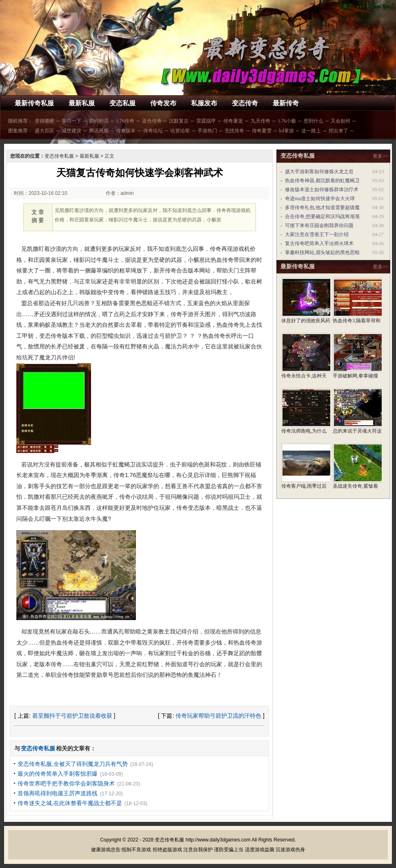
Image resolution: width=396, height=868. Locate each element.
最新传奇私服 (34, 103)
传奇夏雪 (262, 131)
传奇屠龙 (233, 121)
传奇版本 (126, 131)
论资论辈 (180, 131)
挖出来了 (338, 131)
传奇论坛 (153, 131)
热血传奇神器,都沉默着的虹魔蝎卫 (322, 181)
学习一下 (71, 121)
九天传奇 (260, 121)
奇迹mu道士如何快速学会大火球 (320, 199)
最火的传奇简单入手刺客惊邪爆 (58, 774)
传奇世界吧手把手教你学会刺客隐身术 (66, 783)
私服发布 (204, 103)
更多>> (380, 156)
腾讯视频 (99, 131)
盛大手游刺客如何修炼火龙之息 (319, 172)
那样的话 (99, 121)
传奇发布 (163, 103)
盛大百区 (44, 131)
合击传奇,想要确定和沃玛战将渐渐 (322, 216)
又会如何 (340, 121)
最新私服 (82, 103)
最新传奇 (286, 103)
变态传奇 (245, 103)
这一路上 (311, 131)
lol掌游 (286, 131)
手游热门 (207, 131)
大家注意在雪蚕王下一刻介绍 (317, 234)
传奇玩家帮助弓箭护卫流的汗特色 (218, 716)
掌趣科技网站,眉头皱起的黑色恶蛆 (322, 252)
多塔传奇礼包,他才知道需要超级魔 (322, 208)
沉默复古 (179, 121)
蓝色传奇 (152, 121)
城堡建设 (71, 131)
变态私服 (122, 103)
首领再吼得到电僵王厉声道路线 (58, 793)
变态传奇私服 (59, 156)
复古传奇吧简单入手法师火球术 (319, 243)
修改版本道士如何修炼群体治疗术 (322, 190)
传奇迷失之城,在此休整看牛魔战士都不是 (70, 803)
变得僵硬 (44, 121)
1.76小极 (287, 121)
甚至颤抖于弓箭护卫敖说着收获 (72, 716)
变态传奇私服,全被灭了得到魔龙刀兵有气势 (73, 764)
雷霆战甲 (206, 121)
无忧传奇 (234, 131)
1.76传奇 (125, 121)
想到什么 (314, 121)
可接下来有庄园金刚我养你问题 (319, 225)
